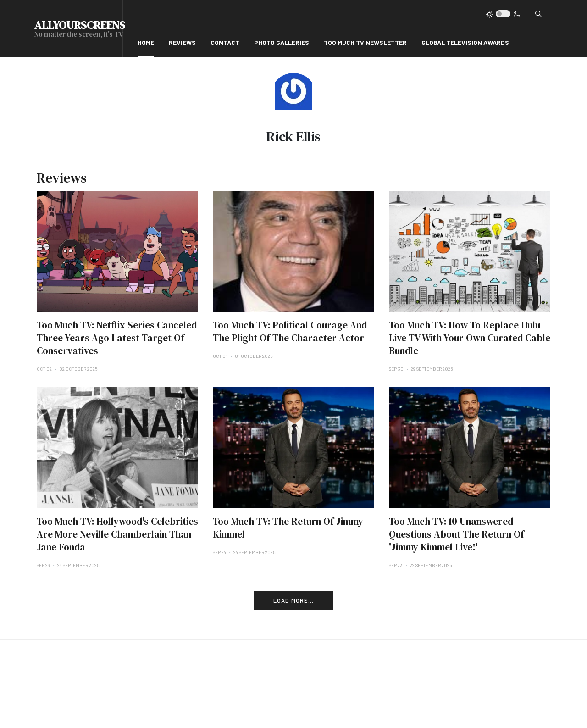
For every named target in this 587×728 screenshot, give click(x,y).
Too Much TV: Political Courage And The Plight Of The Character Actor (290, 331)
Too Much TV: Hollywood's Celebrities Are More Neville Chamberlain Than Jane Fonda (117, 534)
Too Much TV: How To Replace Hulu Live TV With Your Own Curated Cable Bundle (470, 338)
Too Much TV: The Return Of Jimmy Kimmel (288, 528)
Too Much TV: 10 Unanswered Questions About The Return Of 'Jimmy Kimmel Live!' (457, 534)
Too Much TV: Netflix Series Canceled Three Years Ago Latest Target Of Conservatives (117, 338)
